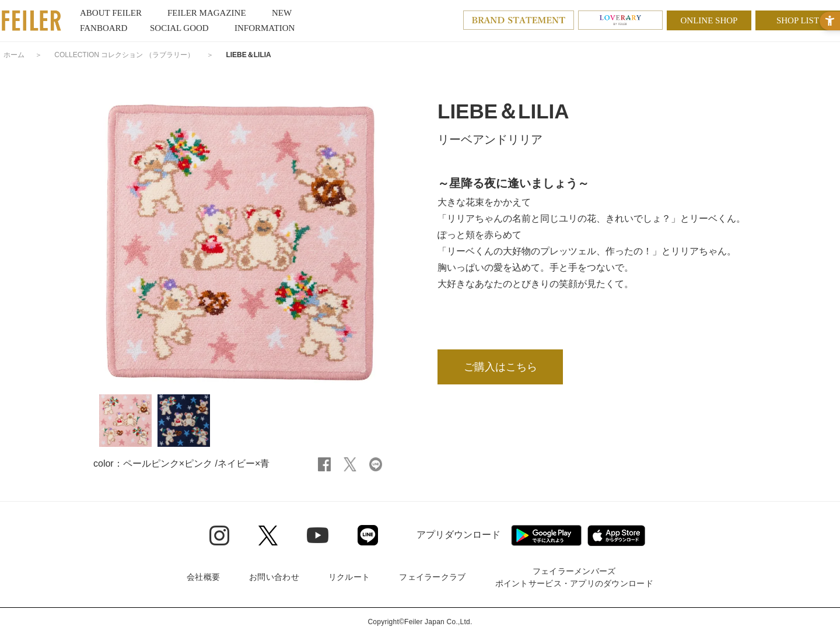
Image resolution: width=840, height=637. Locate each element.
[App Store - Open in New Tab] (616, 535)
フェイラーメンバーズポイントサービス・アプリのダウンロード (574, 577)
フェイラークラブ (432, 577)
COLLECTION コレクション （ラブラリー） (124, 55)
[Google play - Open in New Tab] (546, 535)
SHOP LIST (798, 20)
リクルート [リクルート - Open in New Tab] (349, 577)
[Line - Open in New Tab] (368, 535)
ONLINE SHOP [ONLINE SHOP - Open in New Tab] (709, 20)
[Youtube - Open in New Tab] (318, 535)
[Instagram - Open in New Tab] (219, 535)
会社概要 (203, 577)
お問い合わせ (274, 577)
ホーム (14, 55)
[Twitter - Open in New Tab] (268, 535)
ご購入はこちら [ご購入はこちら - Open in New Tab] (501, 367)
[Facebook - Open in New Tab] (324, 463)
